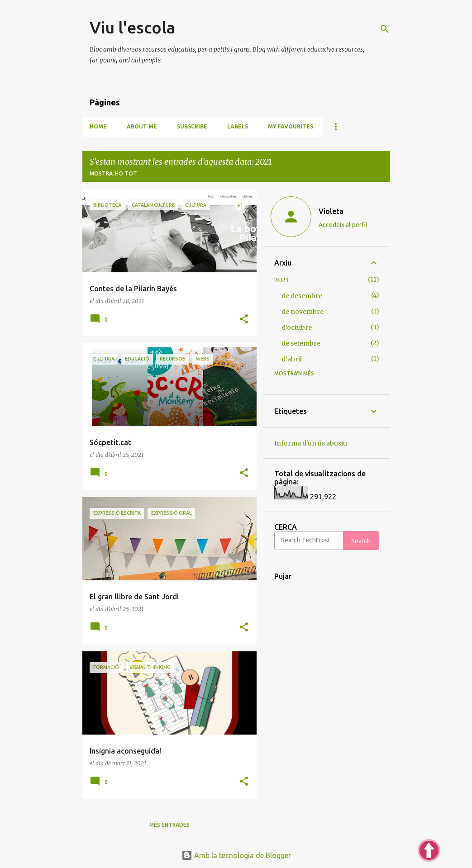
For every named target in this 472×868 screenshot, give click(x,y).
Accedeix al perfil (343, 225)
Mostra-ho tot (113, 173)
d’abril (292, 359)
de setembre (301, 343)
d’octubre (297, 327)
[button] (244, 320)
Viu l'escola (132, 27)
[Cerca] (385, 29)
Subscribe (192, 126)
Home (98, 126)
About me (142, 126)
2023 (281, 280)
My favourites (291, 126)
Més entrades (169, 825)
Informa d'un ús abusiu (311, 443)
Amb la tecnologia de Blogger (236, 855)
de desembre (302, 296)
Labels (238, 126)
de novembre (303, 312)
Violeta (331, 211)
